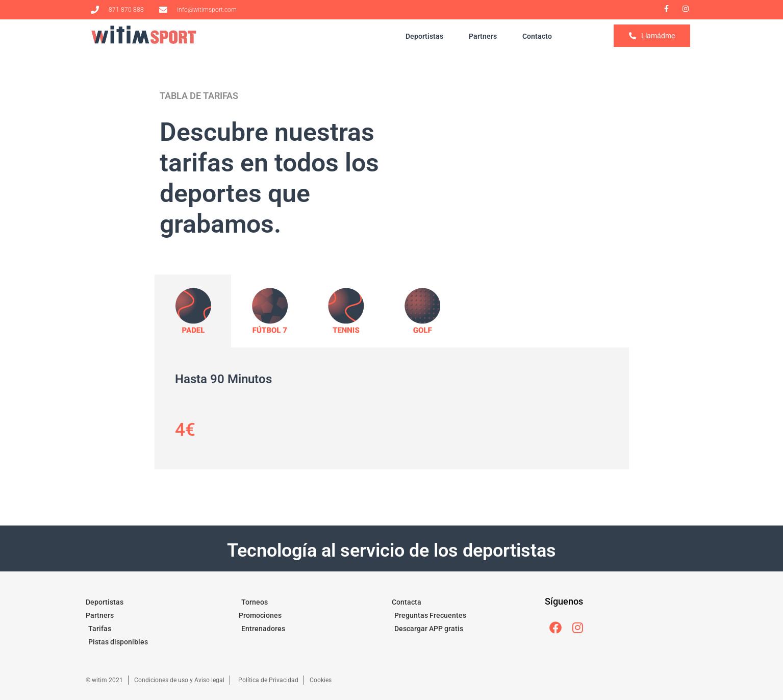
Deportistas (424, 36)
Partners (483, 36)
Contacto (537, 36)
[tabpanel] (392, 408)
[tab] (193, 311)
